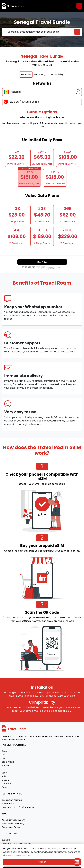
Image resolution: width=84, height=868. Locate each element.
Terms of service (49, 865)
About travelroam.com (13, 820)
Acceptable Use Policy (13, 824)
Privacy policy (34, 865)
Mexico (5, 780)
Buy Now (42, 262)
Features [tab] (26, 74)
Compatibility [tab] (56, 74)
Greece (6, 787)
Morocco (6, 784)
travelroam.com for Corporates (18, 807)
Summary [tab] (40, 74)
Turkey (5, 751)
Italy (4, 776)
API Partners (8, 804)
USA (4, 755)
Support (6, 840)
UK (3, 769)
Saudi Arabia (8, 762)
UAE (4, 758)
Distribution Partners (12, 800)
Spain (4, 773)
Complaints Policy (11, 827)
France (5, 766)
